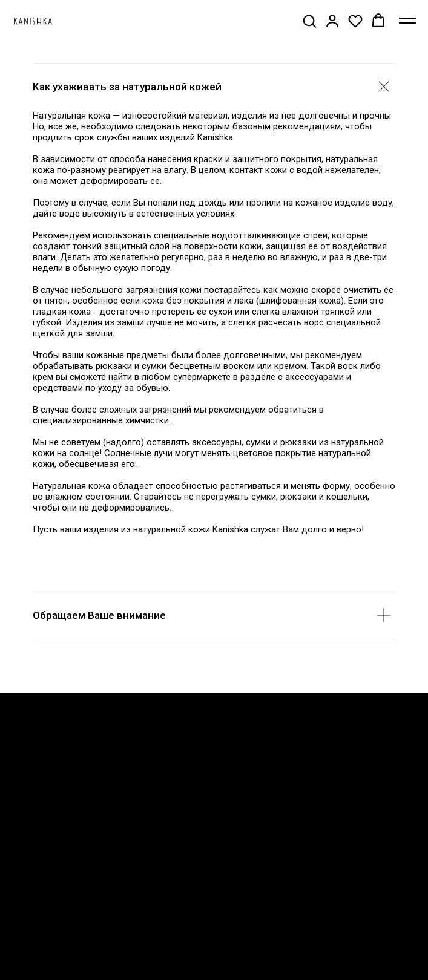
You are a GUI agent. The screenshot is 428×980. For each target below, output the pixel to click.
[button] (309, 21)
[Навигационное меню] (407, 21)
